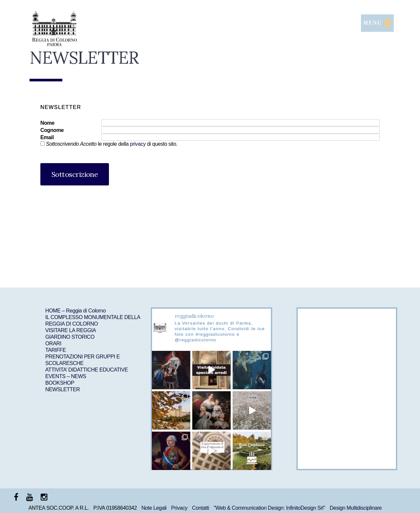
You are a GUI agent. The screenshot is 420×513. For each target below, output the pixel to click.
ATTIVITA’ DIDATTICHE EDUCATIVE (87, 370)
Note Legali (154, 508)
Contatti (200, 508)
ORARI (53, 343)
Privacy (179, 508)
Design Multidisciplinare (356, 508)
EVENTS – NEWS (66, 376)
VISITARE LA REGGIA (71, 330)
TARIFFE (56, 350)
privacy (138, 144)
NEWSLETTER (63, 389)
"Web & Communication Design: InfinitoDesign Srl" (269, 508)
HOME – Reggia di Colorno (75, 311)
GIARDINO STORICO (70, 337)
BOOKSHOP (60, 383)
